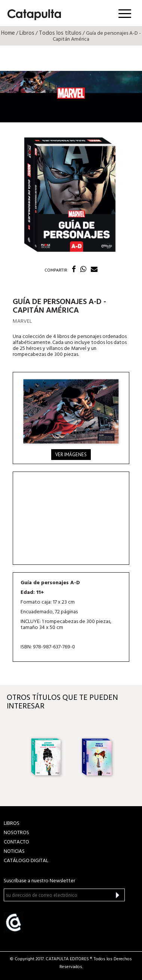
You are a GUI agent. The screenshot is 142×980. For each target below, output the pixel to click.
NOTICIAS (14, 851)
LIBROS (12, 824)
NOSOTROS (16, 833)
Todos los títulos (60, 33)
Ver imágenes (71, 455)
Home (8, 33)
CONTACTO (16, 842)
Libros (27, 33)
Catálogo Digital (26, 861)
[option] (45, 756)
